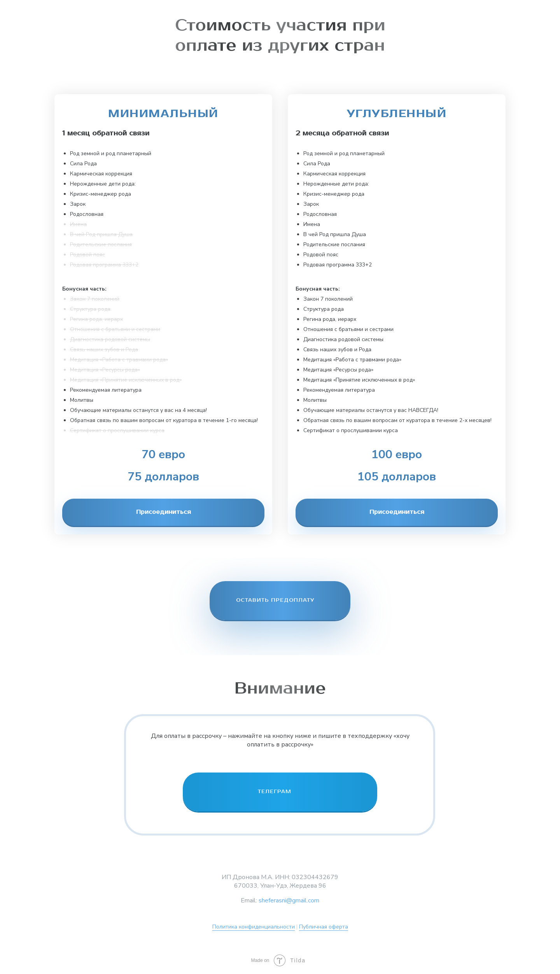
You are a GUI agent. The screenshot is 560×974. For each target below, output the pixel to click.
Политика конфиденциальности (254, 927)
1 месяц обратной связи (106, 133)
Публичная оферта (324, 927)
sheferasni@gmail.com (289, 900)
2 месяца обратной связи (342, 133)
